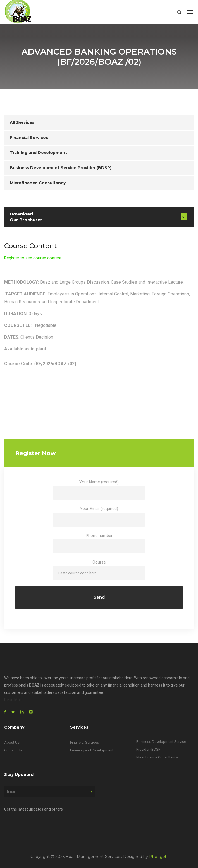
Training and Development (38, 153)
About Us (12, 742)
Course (99, 570)
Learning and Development (92, 750)
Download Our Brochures (26, 217)
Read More (14, 700)
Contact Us (13, 750)
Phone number (99, 543)
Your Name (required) (99, 490)
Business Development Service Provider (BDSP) (61, 168)
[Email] (50, 792)
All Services (22, 122)
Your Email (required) (99, 516)
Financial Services (29, 138)
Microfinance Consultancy (38, 183)
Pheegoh (158, 857)
